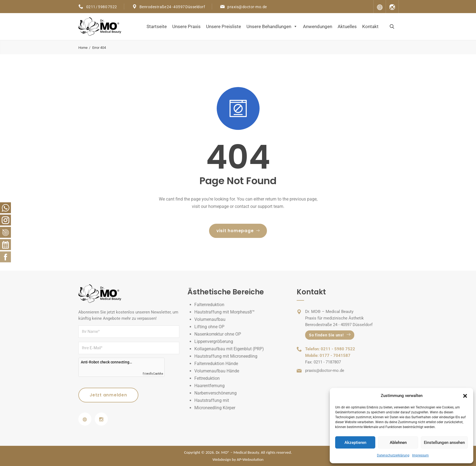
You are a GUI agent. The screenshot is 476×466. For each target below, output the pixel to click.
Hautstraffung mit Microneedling (226, 356)
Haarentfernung (209, 386)
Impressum (420, 455)
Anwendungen (318, 26)
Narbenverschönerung (215, 393)
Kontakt (370, 26)
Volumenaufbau (210, 319)
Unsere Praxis (186, 26)
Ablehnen (398, 443)
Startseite (157, 26)
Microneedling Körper (215, 408)
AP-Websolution (250, 459)
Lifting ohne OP (209, 327)
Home (83, 48)
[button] (465, 396)
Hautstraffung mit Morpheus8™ (224, 312)
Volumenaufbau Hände (217, 371)
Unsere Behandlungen (272, 26)
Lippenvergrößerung (214, 341)
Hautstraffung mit (212, 400)
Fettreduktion (207, 378)
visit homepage (238, 231)
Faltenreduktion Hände (216, 364)
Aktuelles (347, 26)
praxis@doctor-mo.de (247, 7)
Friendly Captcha (153, 373)
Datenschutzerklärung (393, 455)
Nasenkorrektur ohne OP (218, 334)
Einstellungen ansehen (444, 443)
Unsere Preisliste (224, 26)
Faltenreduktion (209, 305)
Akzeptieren (355, 443)
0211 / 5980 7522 (101, 7)
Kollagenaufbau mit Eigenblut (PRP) (229, 349)
